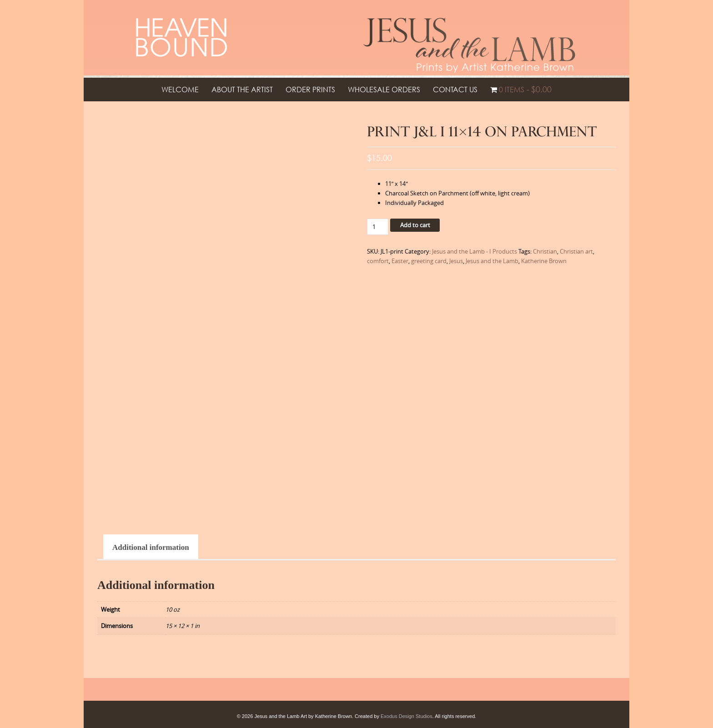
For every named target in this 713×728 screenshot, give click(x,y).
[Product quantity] (378, 227)
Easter (400, 261)
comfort (378, 261)
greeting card (429, 261)
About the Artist (242, 90)
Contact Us (455, 90)
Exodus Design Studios (407, 716)
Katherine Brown (544, 261)
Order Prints (310, 90)
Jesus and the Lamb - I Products (474, 251)
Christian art (576, 251)
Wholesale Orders (384, 90)
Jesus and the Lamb (492, 261)
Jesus (456, 261)
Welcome (180, 90)
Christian (545, 251)
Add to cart (415, 225)
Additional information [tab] (151, 547)
